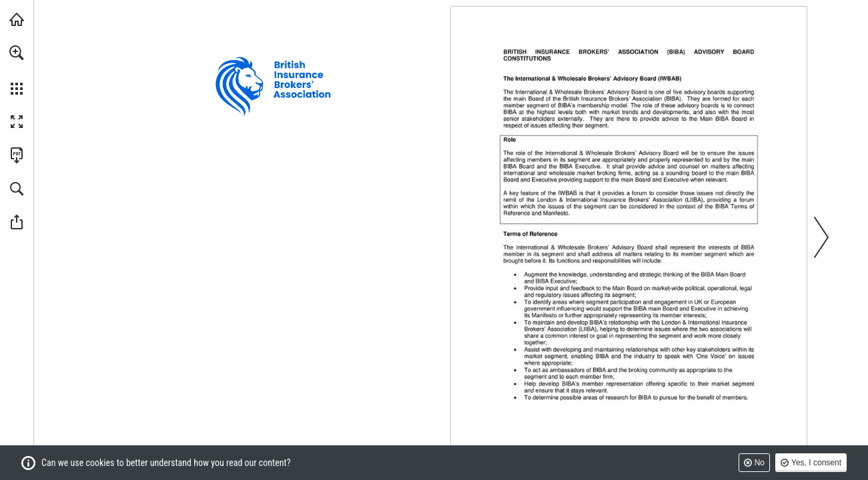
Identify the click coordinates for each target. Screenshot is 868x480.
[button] (17, 53)
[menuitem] (17, 70)
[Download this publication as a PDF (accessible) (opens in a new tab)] (17, 155)
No (760, 463)
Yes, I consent (816, 463)
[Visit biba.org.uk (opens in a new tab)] (17, 19)
